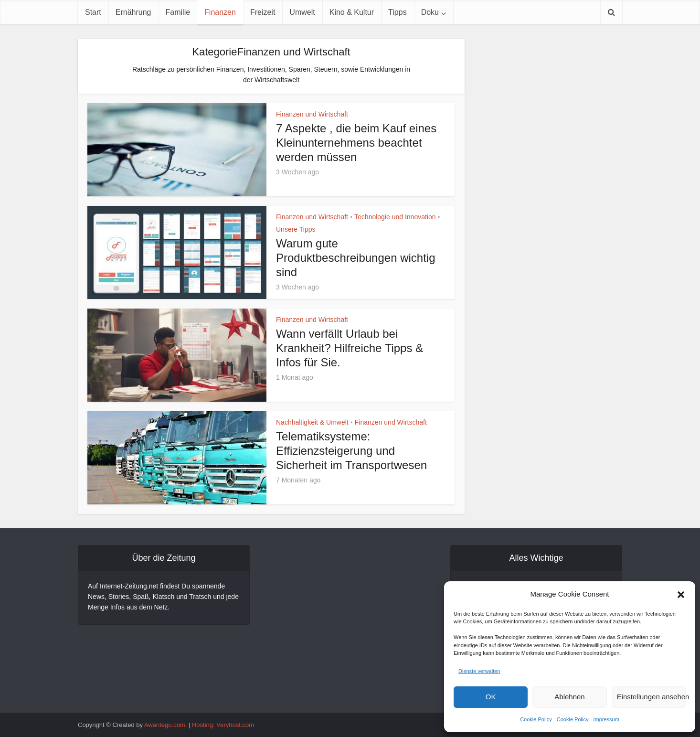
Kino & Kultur (352, 12)
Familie (178, 12)
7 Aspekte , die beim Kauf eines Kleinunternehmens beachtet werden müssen (356, 143)
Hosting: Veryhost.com (223, 725)
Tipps (398, 12)
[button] (681, 595)
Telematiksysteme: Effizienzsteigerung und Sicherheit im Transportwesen (353, 451)
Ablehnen (569, 697)
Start (93, 12)
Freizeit (263, 12)
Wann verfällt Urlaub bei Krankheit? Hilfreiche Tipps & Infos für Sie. (350, 348)
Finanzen (220, 12)
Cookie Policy (536, 719)
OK (491, 697)
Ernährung (133, 12)
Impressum (606, 719)
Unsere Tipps (296, 229)
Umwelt (302, 12)
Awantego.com (165, 725)
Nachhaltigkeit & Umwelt (312, 422)
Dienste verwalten (479, 671)
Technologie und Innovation (395, 217)
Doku (430, 12)
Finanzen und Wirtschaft (312, 114)
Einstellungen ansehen (651, 697)
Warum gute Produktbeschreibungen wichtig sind (356, 258)
